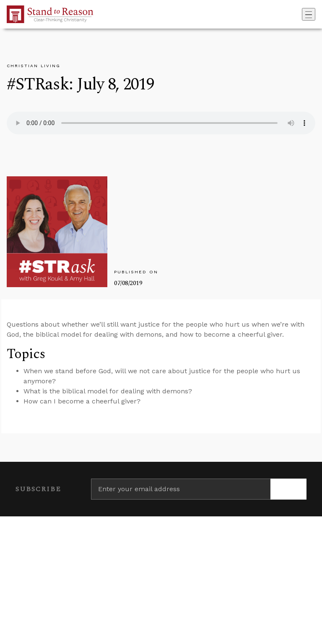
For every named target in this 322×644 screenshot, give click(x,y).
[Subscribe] (288, 489)
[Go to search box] (299, 14)
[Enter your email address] (181, 489)
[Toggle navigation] (309, 14)
